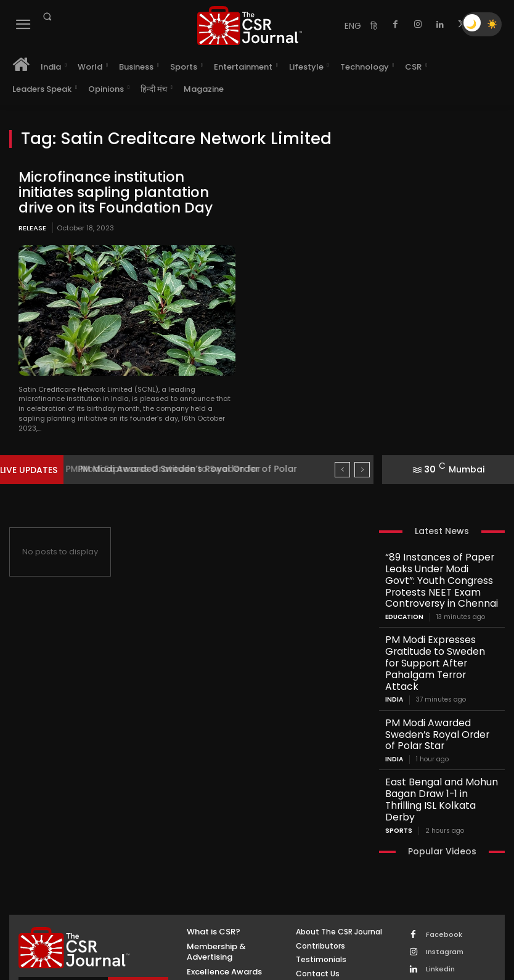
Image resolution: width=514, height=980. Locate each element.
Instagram (443, 856)
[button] (47, 17)
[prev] (342, 464)
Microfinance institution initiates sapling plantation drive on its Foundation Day (117, 190)
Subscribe (139, 895)
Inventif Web (269, 953)
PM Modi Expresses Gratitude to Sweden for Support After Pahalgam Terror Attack (438, 621)
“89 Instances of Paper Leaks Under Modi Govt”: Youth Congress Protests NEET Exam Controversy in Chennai (440, 565)
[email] (64, 895)
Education (404, 589)
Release (32, 222)
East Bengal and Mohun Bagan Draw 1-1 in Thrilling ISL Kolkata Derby (440, 717)
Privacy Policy (132, 917)
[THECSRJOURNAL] (250, 26)
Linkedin (438, 873)
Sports (399, 737)
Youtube (439, 905)
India (394, 641)
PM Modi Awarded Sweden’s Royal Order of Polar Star (438, 669)
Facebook (442, 840)
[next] (362, 464)
